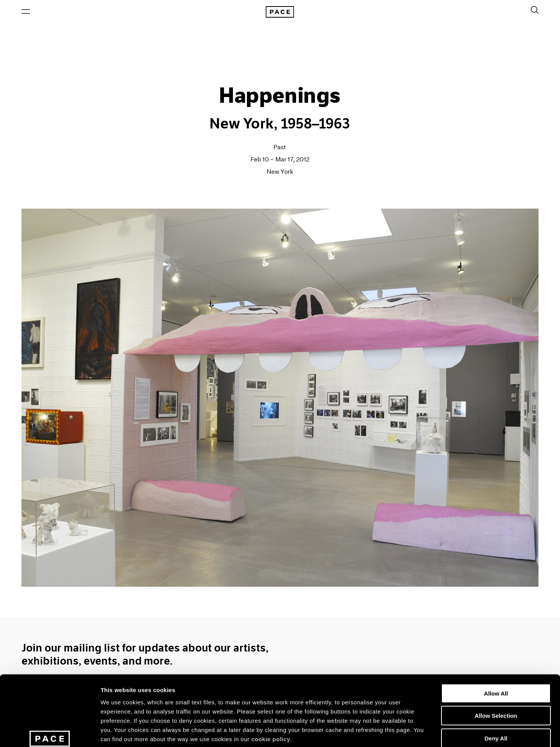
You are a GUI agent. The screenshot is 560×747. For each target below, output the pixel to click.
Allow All (496, 637)
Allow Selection (496, 659)
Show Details (403, 732)
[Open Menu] (26, 12)
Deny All (496, 682)
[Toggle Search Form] (535, 10)
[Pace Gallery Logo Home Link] (280, 12)
